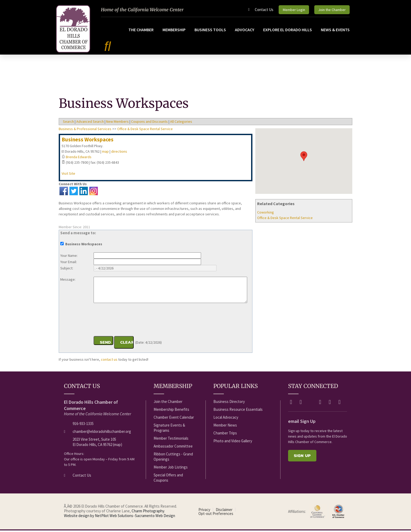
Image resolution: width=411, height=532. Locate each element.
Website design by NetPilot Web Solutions (99, 517)
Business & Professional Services (85, 130)
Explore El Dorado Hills (288, 31)
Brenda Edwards (79, 158)
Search (68, 123)
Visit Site (68, 175)
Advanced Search (90, 123)
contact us (109, 361)
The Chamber (141, 31)
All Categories (181, 123)
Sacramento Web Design (155, 517)
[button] (304, 158)
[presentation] (133, 322)
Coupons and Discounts (149, 123)
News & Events (335, 31)
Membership (174, 31)
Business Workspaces (88, 141)
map (105, 153)
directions (119, 153)
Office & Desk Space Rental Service (285, 219)
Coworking (266, 214)
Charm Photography (148, 512)
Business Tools (210, 31)
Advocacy (245, 31)
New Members (117, 123)
